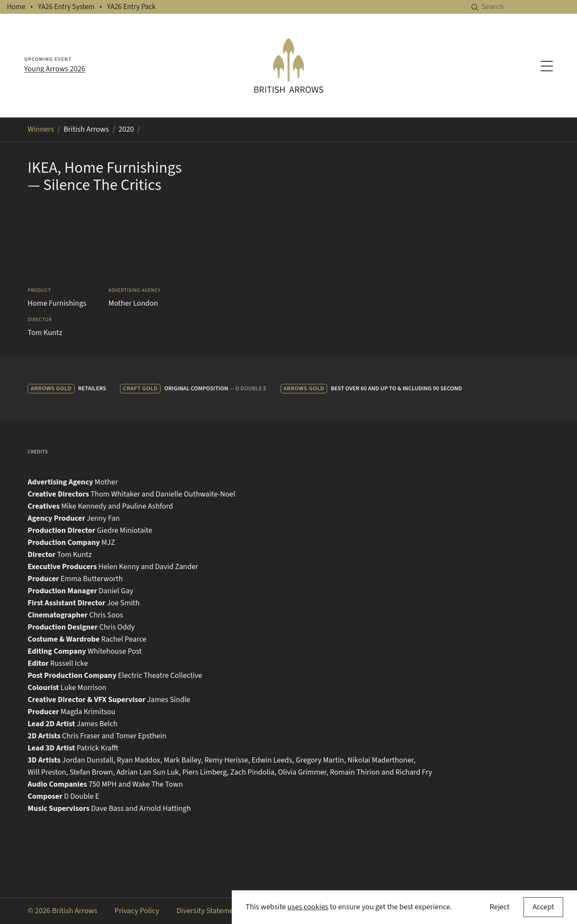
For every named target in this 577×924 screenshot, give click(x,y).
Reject (499, 907)
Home (16, 7)
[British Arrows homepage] (288, 66)
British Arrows (86, 129)
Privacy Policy (137, 911)
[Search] (529, 7)
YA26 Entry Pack (131, 7)
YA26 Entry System (66, 7)
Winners (41, 129)
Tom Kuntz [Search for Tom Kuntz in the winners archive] (45, 333)
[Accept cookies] (543, 907)
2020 (126, 129)
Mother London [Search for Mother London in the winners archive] (133, 303)
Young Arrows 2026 (55, 69)
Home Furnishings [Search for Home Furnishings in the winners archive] (57, 303)
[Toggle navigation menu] (547, 66)
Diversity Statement (208, 911)
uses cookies (308, 907)
